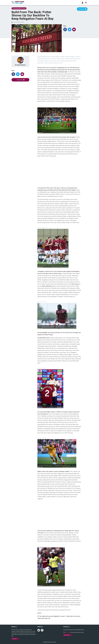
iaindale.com (68, 632)
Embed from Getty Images (42, 106)
